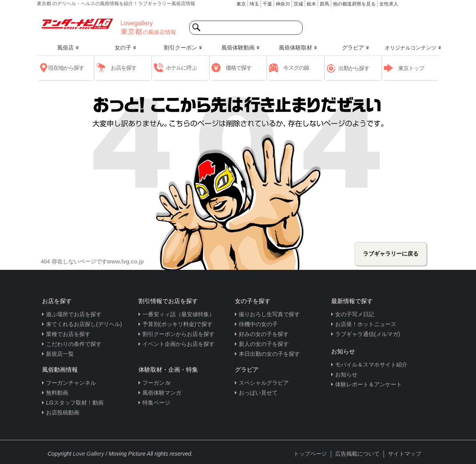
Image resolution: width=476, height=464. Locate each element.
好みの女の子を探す (264, 334)
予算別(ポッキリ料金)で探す (178, 324)
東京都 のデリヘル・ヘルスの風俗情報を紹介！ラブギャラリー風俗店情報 (116, 4)
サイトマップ (405, 454)
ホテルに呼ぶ (181, 68)
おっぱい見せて (258, 393)
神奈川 (283, 4)
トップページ (310, 454)
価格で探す (239, 68)
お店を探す (124, 68)
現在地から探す (66, 68)
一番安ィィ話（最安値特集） (178, 314)
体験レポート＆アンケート (369, 384)
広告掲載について (357, 454)
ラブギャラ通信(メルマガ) (368, 334)
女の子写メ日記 (355, 314)
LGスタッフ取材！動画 (75, 403)
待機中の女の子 (258, 324)
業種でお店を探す (68, 334)
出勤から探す (354, 68)
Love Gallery (89, 454)
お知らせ (346, 374)
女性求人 (389, 4)
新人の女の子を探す (264, 344)
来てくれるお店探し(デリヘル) (84, 324)
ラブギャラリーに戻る (391, 254)
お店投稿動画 (63, 412)
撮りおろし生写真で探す (269, 314)
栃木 (311, 4)
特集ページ (156, 403)
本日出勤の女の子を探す (269, 354)
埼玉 (254, 4)
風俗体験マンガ (162, 393)
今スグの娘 (296, 68)
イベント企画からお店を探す (178, 344)
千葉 (267, 4)
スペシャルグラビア (264, 383)
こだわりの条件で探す (74, 344)
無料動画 (57, 393)
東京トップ (411, 68)
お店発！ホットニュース (366, 324)
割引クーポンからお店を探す (178, 334)
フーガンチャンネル (71, 383)
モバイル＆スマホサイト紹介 (371, 365)
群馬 (324, 4)
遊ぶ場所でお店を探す (74, 314)
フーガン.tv (156, 383)
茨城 (298, 4)
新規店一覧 (60, 354)
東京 (241, 4)
